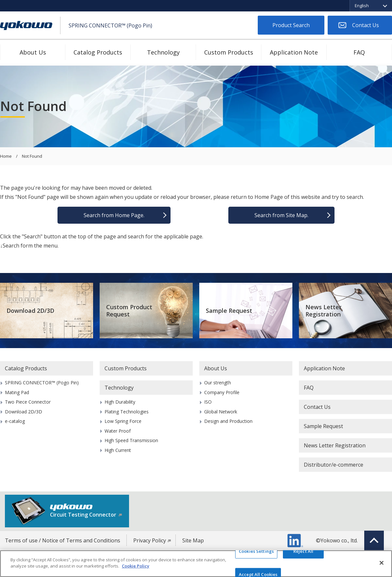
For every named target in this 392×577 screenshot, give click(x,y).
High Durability (120, 402)
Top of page (374, 540)
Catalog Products (98, 52)
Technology (163, 52)
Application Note (294, 52)
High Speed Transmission (131, 440)
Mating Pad (17, 392)
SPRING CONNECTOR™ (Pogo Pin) (42, 383)
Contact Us (366, 25)
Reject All (303, 551)
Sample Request (229, 311)
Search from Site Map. (281, 215)
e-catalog (15, 421)
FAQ (359, 52)
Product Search (291, 25)
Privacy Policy (150, 540)
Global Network (221, 412)
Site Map (193, 540)
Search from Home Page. (114, 215)
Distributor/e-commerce (334, 465)
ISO (208, 402)
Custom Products (229, 52)
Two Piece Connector (28, 402)
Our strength (218, 383)
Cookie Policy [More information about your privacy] (136, 566)
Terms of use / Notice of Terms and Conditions (63, 540)
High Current (118, 450)
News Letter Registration (323, 311)
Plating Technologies (127, 412)
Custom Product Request (129, 311)
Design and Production (228, 421)
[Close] (382, 563)
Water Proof (118, 431)
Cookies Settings (256, 551)
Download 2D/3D (30, 311)
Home (6, 156)
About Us (33, 52)
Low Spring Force (123, 421)
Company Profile (222, 392)
